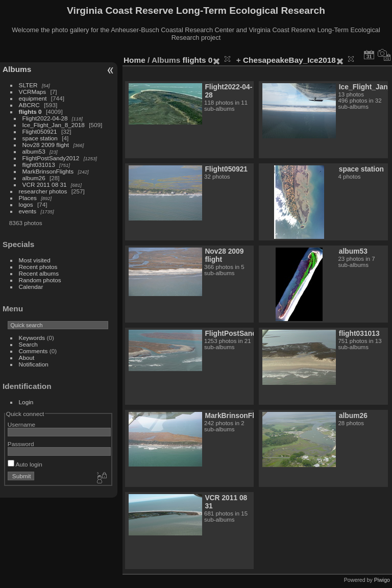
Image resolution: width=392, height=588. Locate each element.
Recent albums (39, 273)
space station (40, 138)
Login (26, 402)
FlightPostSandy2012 (51, 158)
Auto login (25, 464)
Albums (17, 69)
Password (21, 444)
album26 (34, 178)
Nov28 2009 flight (46, 145)
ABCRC (29, 105)
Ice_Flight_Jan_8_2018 (54, 125)
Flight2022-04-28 (45, 118)
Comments (33, 351)
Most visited (35, 260)
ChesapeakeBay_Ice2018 (289, 60)
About (27, 358)
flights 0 (30, 112)
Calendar (31, 287)
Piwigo (382, 580)
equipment (33, 98)
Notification (34, 364)
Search (28, 344)
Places (28, 198)
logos (26, 204)
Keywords (32, 338)
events (28, 211)
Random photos (40, 280)
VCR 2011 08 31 (45, 185)
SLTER (28, 85)
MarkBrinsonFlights (48, 171)
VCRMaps (33, 92)
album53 (34, 151)
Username (21, 424)
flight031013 (39, 165)
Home (134, 60)
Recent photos (38, 267)
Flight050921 (40, 131)
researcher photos (43, 191)
